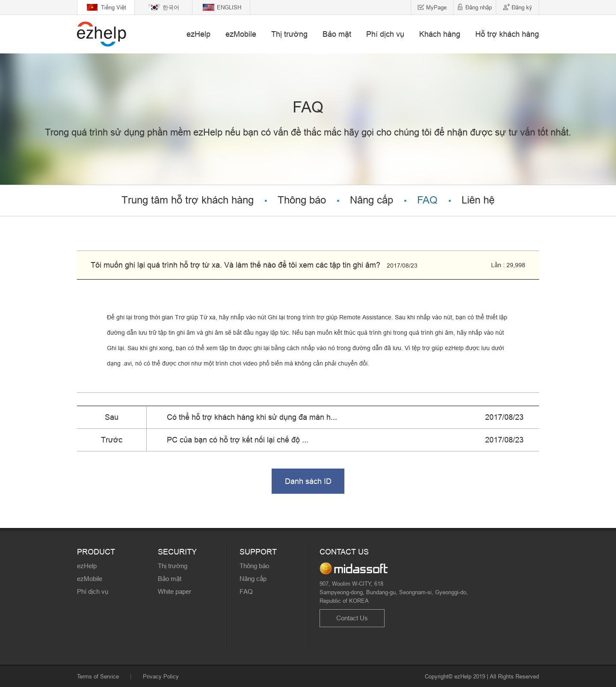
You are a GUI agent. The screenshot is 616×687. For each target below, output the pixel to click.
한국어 (171, 7)
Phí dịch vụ (385, 34)
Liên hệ (478, 200)
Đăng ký (522, 7)
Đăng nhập (479, 7)
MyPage (436, 7)
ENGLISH (229, 7)
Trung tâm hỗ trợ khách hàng (188, 200)
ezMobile (241, 34)
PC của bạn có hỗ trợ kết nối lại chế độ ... (238, 440)
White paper (175, 591)
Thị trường (289, 34)
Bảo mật (337, 34)
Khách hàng (440, 34)
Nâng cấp (372, 200)
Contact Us (352, 618)
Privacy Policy (161, 676)
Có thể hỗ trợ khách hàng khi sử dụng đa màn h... (252, 417)
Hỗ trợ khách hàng (507, 34)
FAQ (427, 200)
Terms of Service (98, 676)
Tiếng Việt (114, 7)
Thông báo (302, 200)
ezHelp (198, 34)
